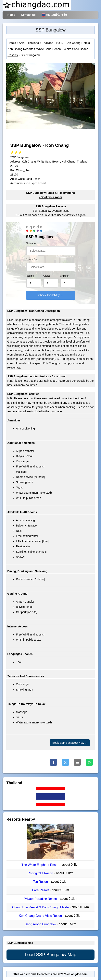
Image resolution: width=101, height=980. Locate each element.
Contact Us (28, 15)
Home (11, 15)
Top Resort (41, 882)
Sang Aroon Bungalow (41, 924)
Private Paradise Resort (41, 899)
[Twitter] (65, 762)
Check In (31, 243)
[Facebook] (53, 762)
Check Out (32, 260)
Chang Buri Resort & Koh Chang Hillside (41, 907)
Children (65, 276)
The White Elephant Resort (41, 865)
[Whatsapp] (89, 762)
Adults (46, 276)
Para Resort (41, 890)
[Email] (77, 762)
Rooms (30, 276)
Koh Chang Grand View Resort (41, 916)
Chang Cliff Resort (41, 873)
